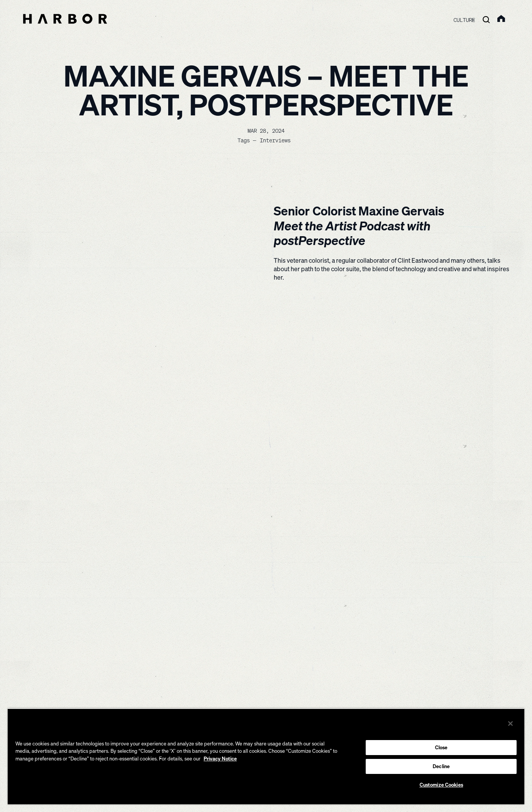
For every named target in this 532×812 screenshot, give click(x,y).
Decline (441, 766)
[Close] (510, 724)
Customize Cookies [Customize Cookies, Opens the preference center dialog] (441, 785)
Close (441, 747)
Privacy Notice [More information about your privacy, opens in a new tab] (220, 759)
